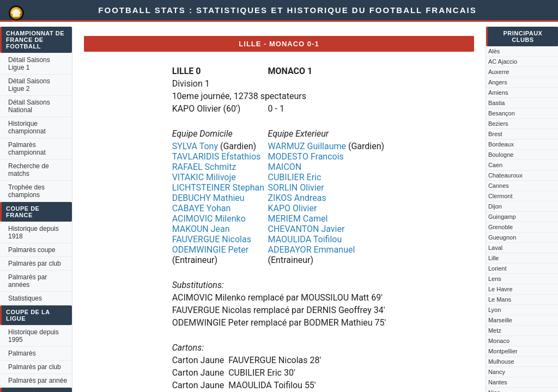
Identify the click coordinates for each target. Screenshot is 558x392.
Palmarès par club (35, 264)
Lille (494, 258)
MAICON (285, 167)
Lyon (495, 310)
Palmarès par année (38, 381)
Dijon (495, 206)
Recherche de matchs (29, 170)
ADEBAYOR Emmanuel (312, 250)
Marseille (500, 320)
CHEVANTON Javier (307, 229)
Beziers (498, 124)
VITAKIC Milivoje (204, 177)
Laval (495, 248)
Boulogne (501, 155)
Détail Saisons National (29, 106)
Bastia (497, 103)
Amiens (498, 93)
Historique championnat (27, 127)
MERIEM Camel (298, 219)
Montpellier (503, 351)
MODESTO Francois (306, 157)
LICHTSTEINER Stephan (218, 188)
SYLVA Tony (195, 146)
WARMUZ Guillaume (307, 146)
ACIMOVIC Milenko (209, 219)
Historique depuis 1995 (34, 336)
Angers (498, 82)
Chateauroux (505, 175)
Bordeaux (501, 144)
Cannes (499, 186)
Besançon (502, 113)
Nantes (498, 382)
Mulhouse (501, 362)
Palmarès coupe (32, 250)
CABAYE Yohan (202, 208)
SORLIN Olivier (296, 188)
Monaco (499, 341)
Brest (495, 134)
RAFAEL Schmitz (204, 167)
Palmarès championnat (27, 149)
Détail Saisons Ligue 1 (29, 64)
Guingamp (502, 217)
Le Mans (500, 299)
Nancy (497, 372)
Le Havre (501, 289)
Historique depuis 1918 (34, 232)
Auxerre (499, 72)
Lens (495, 279)
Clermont (501, 196)
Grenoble (501, 227)
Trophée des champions (26, 191)
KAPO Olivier (293, 208)
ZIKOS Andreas (297, 198)
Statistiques (25, 298)
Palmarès (22, 353)
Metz (495, 330)
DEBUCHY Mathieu (208, 198)
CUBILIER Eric (295, 177)
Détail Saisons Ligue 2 (29, 85)
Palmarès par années (28, 281)
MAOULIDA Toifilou (305, 239)
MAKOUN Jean (201, 229)
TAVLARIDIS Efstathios (217, 157)
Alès (494, 51)
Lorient (498, 268)
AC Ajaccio (503, 62)
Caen (495, 165)
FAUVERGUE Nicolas (212, 239)
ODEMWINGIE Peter (210, 250)
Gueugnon (502, 237)
